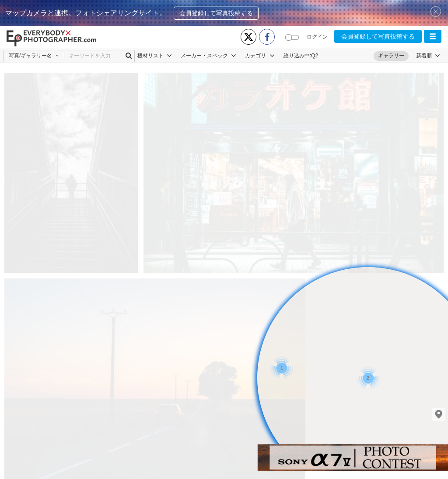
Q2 (315, 56)
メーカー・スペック (208, 56)
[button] (433, 36)
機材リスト (155, 56)
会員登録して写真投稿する (216, 13)
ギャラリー (391, 56)
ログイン (317, 37)
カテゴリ (260, 56)
